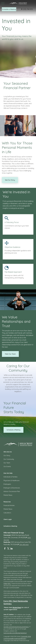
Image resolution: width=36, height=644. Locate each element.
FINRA (5, 584)
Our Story (7, 455)
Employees (7, 484)
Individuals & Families (11, 477)
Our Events (7, 466)
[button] (9, 9)
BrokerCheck (17, 607)
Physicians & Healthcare (12, 480)
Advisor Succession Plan (12, 491)
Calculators (7, 513)
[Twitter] (8, 548)
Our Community (9, 459)
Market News (8, 495)
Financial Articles (9, 505)
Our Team (7, 463)
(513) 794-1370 (27, 9)
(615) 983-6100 (24, 545)
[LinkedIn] (12, 548)
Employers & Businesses (12, 488)
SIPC (9, 584)
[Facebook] (5, 548)
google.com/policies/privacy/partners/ (16, 627)
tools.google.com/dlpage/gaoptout (15, 633)
